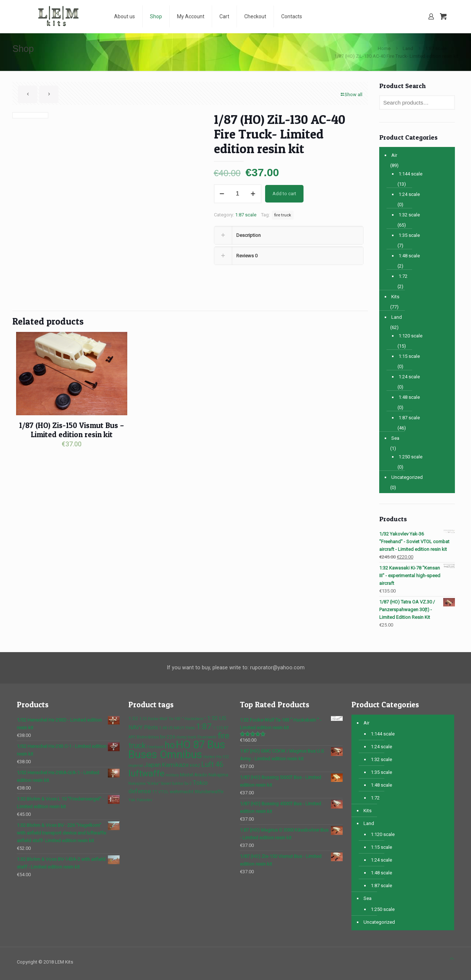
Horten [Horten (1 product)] (209, 757)
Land (408, 48)
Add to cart (284, 194)
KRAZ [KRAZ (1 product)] (195, 766)
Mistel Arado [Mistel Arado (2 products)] (194, 775)
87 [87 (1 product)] (226, 728)
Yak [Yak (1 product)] (132, 800)
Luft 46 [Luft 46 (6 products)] (212, 765)
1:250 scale (410, 457)
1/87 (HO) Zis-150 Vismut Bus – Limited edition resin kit (71, 430)
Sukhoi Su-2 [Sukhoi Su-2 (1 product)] (182, 784)
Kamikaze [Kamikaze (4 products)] (175, 765)
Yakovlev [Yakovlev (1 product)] (144, 800)
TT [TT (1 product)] (155, 792)
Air (394, 155)
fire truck (283, 215)
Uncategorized (407, 477)
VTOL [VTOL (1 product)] (163, 792)
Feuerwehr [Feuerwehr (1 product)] (207, 737)
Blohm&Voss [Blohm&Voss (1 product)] (148, 737)
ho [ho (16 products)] (170, 745)
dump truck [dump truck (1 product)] (186, 737)
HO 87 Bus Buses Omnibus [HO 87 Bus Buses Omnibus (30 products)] (177, 750)
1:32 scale (409, 215)
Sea (395, 438)
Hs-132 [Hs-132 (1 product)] (223, 757)
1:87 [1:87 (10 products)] (204, 726)
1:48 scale (409, 256)
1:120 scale (410, 336)
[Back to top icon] (452, 959)
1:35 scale (409, 235)
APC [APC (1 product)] (132, 737)
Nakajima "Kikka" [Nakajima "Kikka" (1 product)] (144, 784)
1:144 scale (410, 174)
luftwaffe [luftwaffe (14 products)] (146, 773)
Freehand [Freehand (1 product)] (155, 747)
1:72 (403, 276)
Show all (351, 94)
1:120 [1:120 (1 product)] (218, 728)
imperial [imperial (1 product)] (136, 766)
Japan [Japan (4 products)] (152, 765)
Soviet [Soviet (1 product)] (166, 784)
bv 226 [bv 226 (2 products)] (168, 737)
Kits (395, 297)
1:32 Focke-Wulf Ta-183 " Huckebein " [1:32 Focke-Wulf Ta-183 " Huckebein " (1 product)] (173, 719)
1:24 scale (409, 194)
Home (384, 48)
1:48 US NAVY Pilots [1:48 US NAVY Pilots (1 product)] (177, 728)
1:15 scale (409, 356)
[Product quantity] (238, 194)
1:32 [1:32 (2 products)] (133, 718)
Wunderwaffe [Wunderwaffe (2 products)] (209, 791)
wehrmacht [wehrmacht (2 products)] (182, 791)
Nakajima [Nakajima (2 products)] (218, 775)
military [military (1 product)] (172, 775)
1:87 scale (436, 48)
